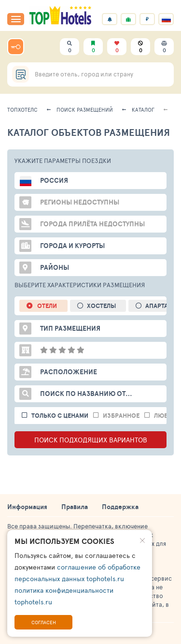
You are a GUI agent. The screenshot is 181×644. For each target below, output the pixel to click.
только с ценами (60, 416)
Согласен (44, 622)
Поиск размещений (85, 110)
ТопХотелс (22, 110)
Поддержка (120, 507)
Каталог (143, 110)
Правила (75, 507)
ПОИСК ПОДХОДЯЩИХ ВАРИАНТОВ (91, 440)
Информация (27, 507)
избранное (121, 416)
